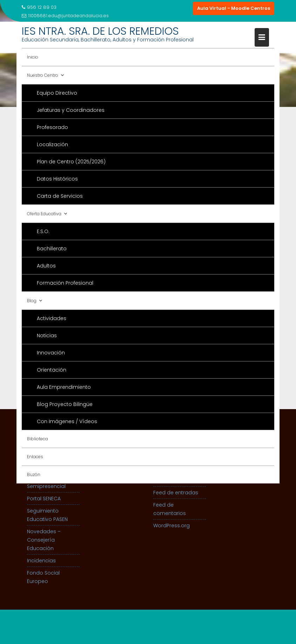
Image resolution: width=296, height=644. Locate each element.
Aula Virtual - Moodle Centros (234, 8)
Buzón (34, 474)
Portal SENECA (44, 499)
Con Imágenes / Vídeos (67, 421)
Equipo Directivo (57, 93)
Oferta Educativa (44, 214)
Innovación (51, 353)
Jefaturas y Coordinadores (71, 110)
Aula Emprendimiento (64, 387)
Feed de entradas (176, 493)
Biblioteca (38, 439)
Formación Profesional (65, 283)
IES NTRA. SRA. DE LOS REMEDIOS (100, 31)
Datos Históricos (57, 179)
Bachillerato (52, 249)
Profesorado (52, 127)
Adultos (46, 266)
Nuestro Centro (43, 75)
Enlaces (35, 457)
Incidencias (41, 561)
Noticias (47, 335)
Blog (32, 301)
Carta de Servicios (60, 196)
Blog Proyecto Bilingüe (65, 404)
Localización (52, 144)
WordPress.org (171, 526)
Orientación (52, 370)
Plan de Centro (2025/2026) (71, 162)
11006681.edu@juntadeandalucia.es (65, 16)
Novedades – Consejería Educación (44, 540)
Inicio (33, 57)
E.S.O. (43, 231)
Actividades (52, 318)
